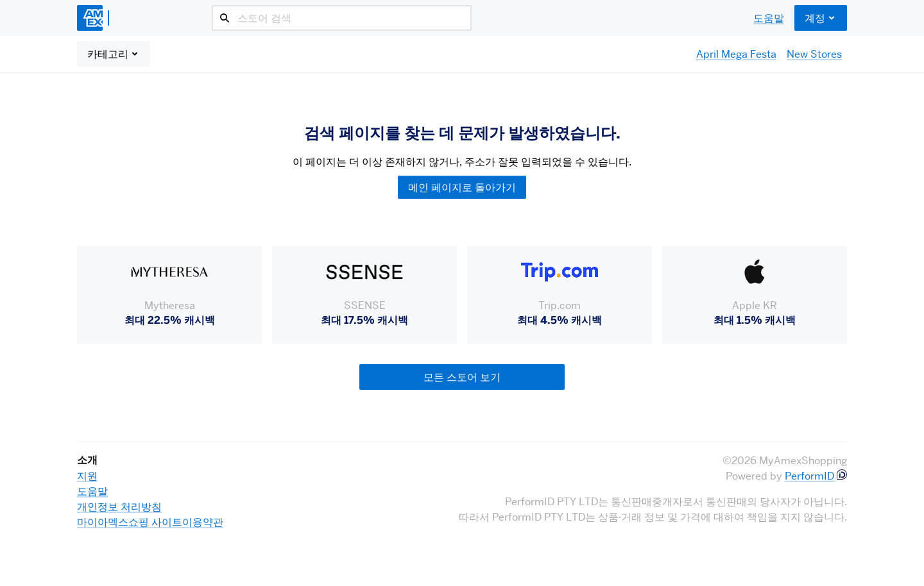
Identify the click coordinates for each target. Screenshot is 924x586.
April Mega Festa (736, 54)
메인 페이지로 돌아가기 (462, 187)
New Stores (814, 54)
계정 (821, 18)
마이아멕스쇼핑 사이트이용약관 (150, 522)
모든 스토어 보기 (462, 377)
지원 (87, 476)
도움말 (769, 18)
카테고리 (114, 54)
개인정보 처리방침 (119, 506)
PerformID (809, 476)
